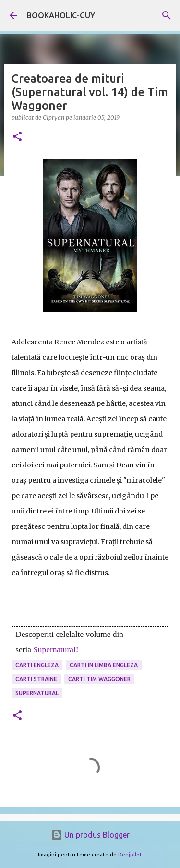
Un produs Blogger (90, 835)
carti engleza (37, 665)
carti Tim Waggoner (99, 679)
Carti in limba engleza (104, 665)
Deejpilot (130, 855)
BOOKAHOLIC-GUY (61, 15)
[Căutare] (167, 15)
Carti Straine (36, 679)
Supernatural (54, 650)
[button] (17, 137)
